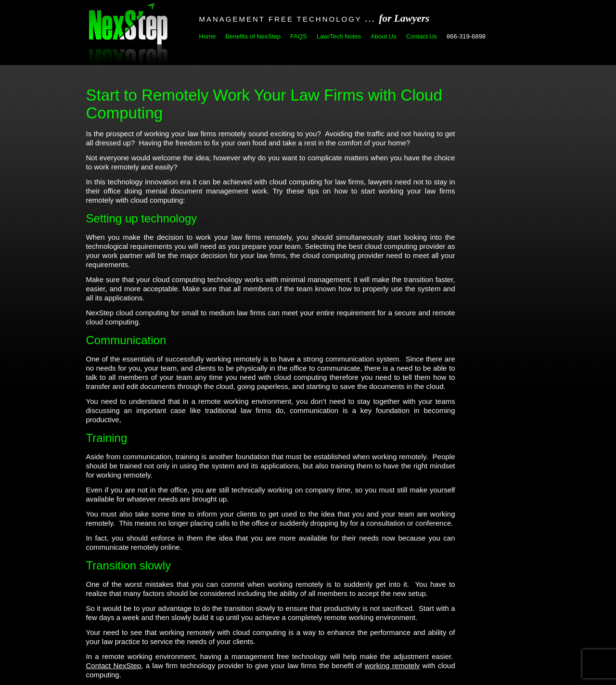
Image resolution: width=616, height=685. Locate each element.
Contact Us (422, 37)
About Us (383, 37)
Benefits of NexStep (253, 37)
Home (208, 37)
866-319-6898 (466, 37)
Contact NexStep (114, 666)
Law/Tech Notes (339, 37)
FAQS (299, 37)
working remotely (392, 666)
